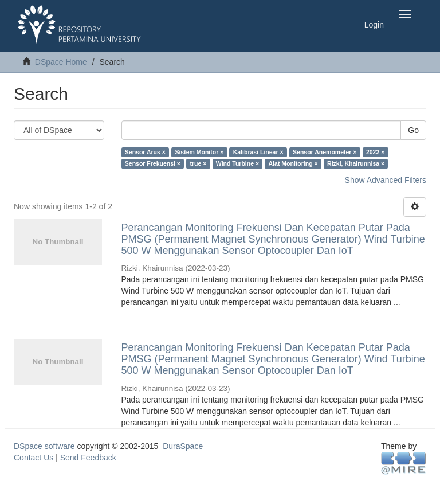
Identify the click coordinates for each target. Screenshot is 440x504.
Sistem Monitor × (199, 152)
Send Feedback (88, 458)
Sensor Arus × (145, 152)
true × (198, 163)
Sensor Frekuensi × (153, 163)
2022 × (375, 152)
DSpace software (44, 446)
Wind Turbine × (237, 163)
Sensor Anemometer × (325, 152)
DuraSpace (183, 446)
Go (413, 130)
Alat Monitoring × (293, 163)
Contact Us (34, 458)
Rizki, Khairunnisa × (356, 163)
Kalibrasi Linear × (258, 152)
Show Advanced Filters (386, 180)
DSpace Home (61, 62)
